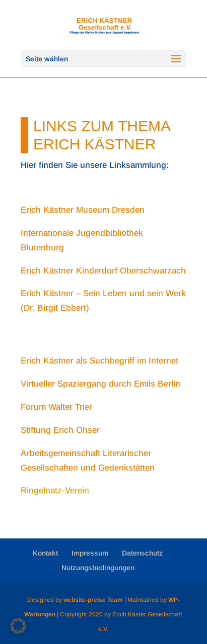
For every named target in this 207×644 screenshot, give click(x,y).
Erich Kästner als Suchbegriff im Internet (99, 361)
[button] (18, 626)
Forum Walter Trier (56, 407)
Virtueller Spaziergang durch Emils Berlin (100, 384)
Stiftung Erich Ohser (60, 430)
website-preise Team (93, 600)
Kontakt (45, 553)
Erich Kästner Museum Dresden (83, 210)
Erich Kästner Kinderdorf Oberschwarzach (103, 271)
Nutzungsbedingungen (98, 568)
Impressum (90, 553)
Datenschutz (142, 553)
